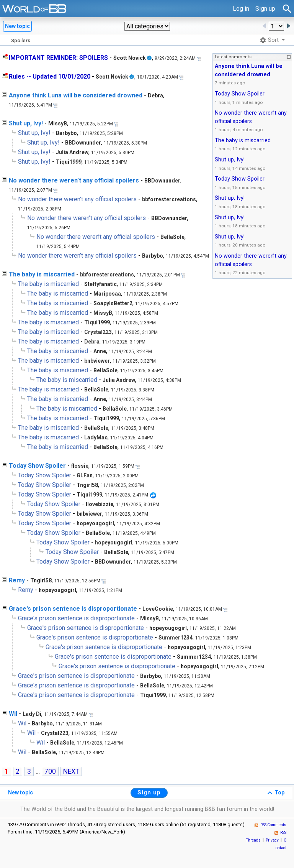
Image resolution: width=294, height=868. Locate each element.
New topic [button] (17, 26)
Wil (13, 714)
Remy (17, 580)
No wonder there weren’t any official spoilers (74, 180)
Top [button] (275, 793)
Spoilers (21, 40)
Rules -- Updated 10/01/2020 (50, 76)
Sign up (265, 9)
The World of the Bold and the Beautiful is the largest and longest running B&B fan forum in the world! (147, 809)
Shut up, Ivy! (26, 123)
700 (50, 771)
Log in (241, 9)
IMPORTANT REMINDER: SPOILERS (58, 58)
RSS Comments (273, 825)
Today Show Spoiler (37, 466)
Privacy (272, 840)
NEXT (71, 771)
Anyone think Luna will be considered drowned (76, 95)
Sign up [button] (149, 792)
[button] (147, 26)
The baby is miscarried (42, 274)
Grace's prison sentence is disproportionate (73, 609)
